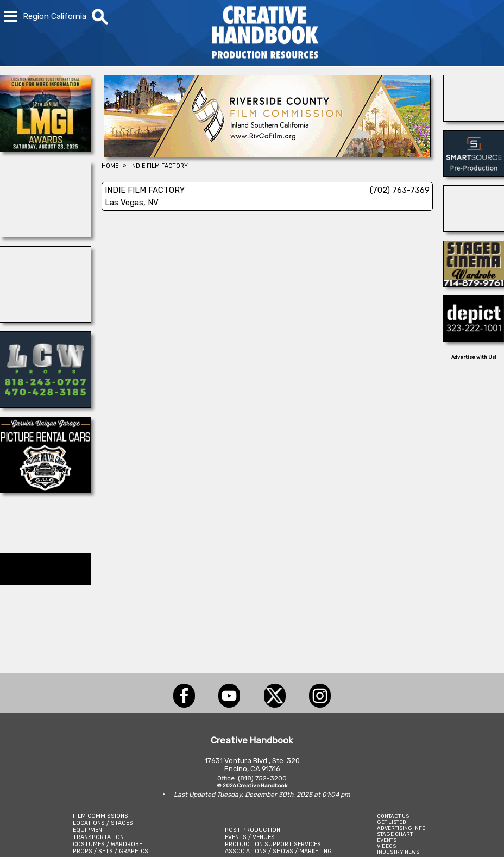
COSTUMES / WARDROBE (108, 844)
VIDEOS (386, 846)
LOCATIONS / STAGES (103, 823)
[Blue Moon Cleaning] (474, 229)
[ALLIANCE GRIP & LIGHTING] (45, 234)
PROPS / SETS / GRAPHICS (111, 851)
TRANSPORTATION (98, 837)
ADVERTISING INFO (401, 828)
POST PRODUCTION (253, 830)
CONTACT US (393, 816)
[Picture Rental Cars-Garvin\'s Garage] (45, 490)
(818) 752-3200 (262, 778)
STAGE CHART (395, 834)
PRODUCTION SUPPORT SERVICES (273, 844)
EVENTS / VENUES (250, 837)
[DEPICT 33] (474, 339)
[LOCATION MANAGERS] (45, 149)
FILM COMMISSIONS (100, 816)
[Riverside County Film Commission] (267, 154)
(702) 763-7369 (400, 190)
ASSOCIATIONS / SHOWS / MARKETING (278, 851)
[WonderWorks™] (45, 319)
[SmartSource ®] (474, 173)
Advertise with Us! (474, 357)
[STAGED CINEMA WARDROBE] (474, 283)
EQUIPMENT (89, 830)
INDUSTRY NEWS (398, 852)
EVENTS (387, 840)
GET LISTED (392, 822)
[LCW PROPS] (45, 405)
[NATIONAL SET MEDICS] (474, 118)
